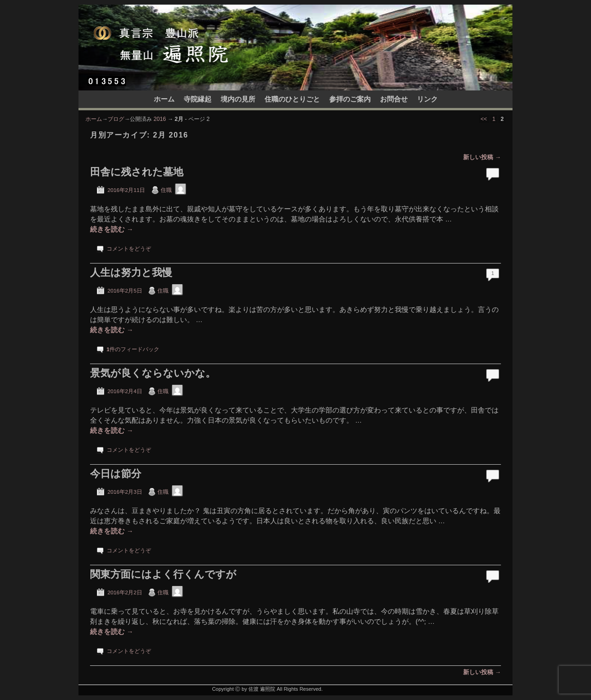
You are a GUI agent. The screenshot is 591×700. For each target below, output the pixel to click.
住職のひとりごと (292, 99)
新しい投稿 (482, 157)
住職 (166, 190)
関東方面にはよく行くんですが (163, 574)
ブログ (116, 119)
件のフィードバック (133, 349)
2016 (160, 119)
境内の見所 (238, 99)
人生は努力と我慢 (131, 272)
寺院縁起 (198, 99)
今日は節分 (116, 474)
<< (484, 119)
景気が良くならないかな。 (153, 373)
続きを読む (112, 229)
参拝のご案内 (350, 99)
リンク (427, 99)
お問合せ (394, 99)
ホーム (164, 99)
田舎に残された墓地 (137, 172)
